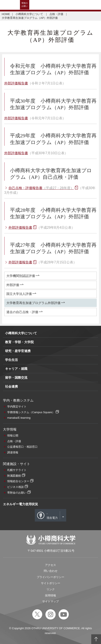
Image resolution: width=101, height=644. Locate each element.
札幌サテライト (17, 470)
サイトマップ (50, 601)
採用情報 (50, 595)
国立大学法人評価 (19, 294)
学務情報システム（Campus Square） (31, 412)
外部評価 (13, 285)
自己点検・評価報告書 (41, 188)
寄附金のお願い (17, 493)
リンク (51, 589)
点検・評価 (57, 14)
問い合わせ (51, 571)
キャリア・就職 (16, 369)
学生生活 (11, 360)
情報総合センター (18, 481)
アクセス (50, 565)
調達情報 (13, 452)
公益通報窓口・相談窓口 (22, 447)
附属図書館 (14, 476)
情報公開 (13, 436)
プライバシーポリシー (50, 577)
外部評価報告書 (16, 83)
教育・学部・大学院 (19, 342)
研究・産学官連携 (18, 351)
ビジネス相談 (15, 487)
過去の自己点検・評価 (22, 312)
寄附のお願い (25, 5)
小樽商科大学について (30, 14)
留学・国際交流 (16, 378)
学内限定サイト (17, 407)
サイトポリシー (51, 583)
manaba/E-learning (19, 418)
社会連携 (11, 386)
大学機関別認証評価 (21, 276)
